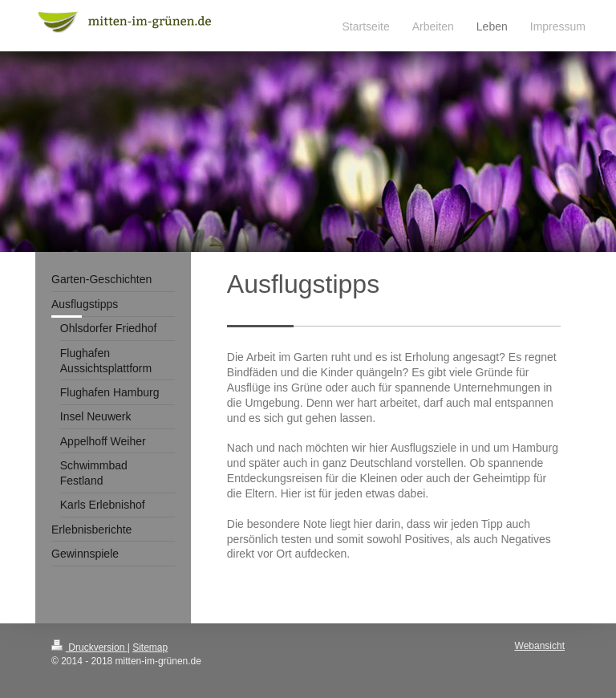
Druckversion (89, 647)
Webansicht (540, 646)
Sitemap (150, 647)
